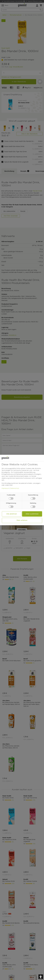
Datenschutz (15, 488)
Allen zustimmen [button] (32, 514)
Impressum (5, 488)
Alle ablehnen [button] (12, 514)
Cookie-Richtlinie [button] (14, 476)
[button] (41, 977)
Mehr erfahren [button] (22, 520)
